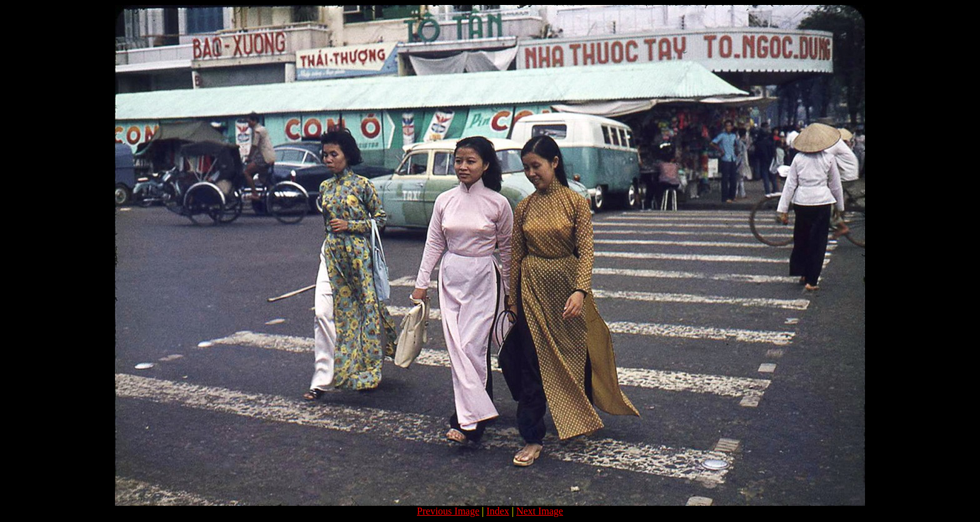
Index (497, 511)
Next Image (540, 511)
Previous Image (448, 511)
